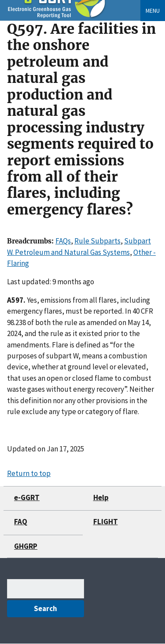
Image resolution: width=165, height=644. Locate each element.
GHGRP (26, 546)
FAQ (21, 522)
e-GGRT (27, 497)
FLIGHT (106, 522)
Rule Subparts (97, 241)
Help (101, 497)
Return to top (29, 473)
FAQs (63, 241)
